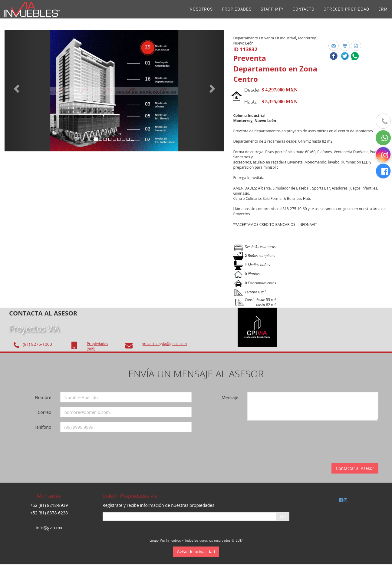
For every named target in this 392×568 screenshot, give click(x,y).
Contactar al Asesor (355, 468)
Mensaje (230, 397)
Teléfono (43, 427)
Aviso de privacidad (196, 551)
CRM (383, 15)
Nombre (43, 397)
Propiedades (237, 15)
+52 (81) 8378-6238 (49, 513)
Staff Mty (272, 15)
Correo (44, 412)
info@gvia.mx (49, 528)
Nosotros (201, 15)
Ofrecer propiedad (346, 15)
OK (283, 516)
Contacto (304, 15)
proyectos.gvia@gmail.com (164, 344)
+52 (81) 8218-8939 (49, 505)
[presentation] (291, 437)
